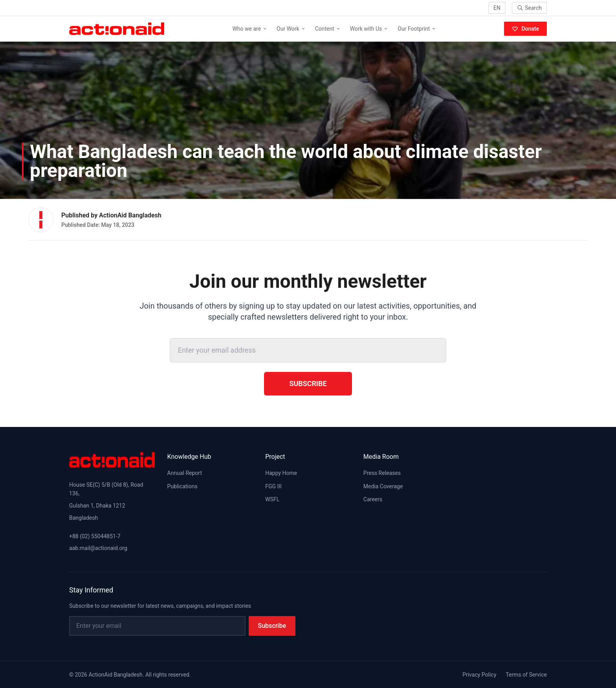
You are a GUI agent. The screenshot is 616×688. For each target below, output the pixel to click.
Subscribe (308, 384)
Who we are (250, 29)
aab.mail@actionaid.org (98, 548)
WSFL (272, 499)
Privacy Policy (479, 675)
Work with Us (369, 29)
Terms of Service (526, 675)
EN (497, 8)
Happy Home (281, 473)
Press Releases (382, 473)
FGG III (273, 486)
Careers (373, 499)
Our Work (291, 29)
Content (328, 29)
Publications (182, 486)
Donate (525, 29)
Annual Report (185, 473)
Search (529, 8)
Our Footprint (417, 29)
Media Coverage (383, 486)
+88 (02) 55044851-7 (95, 536)
